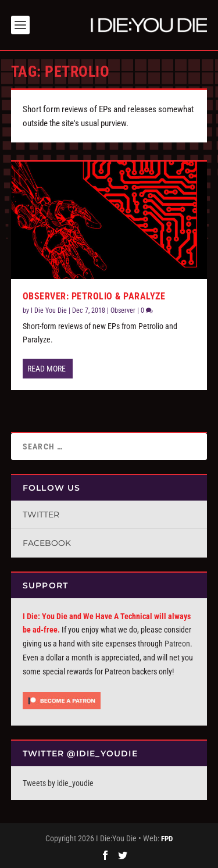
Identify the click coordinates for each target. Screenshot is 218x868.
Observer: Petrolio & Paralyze (94, 296)
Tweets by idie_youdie (58, 783)
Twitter (41, 515)
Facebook (47, 543)
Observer (123, 310)
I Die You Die (49, 310)
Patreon (177, 644)
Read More (47, 369)
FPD (167, 839)
